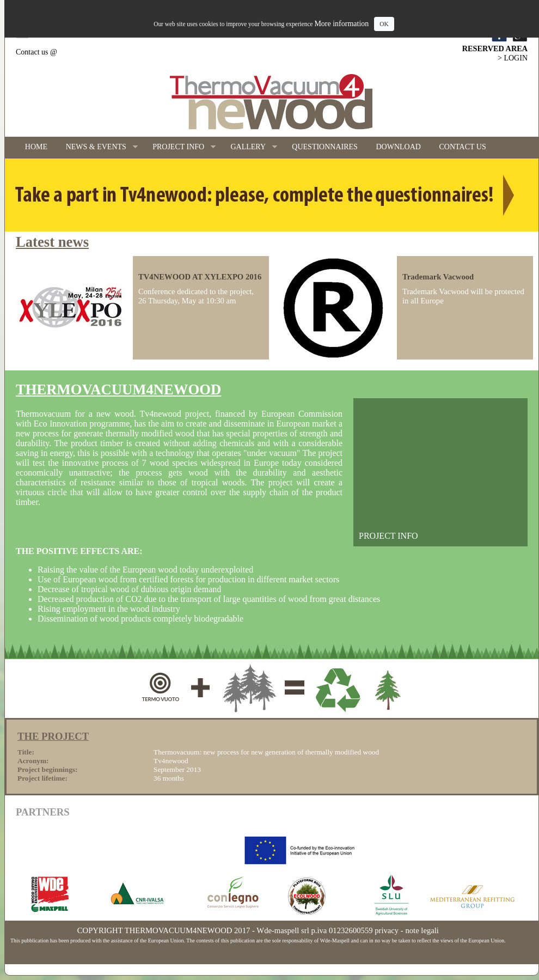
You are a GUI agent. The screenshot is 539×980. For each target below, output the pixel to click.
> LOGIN (513, 58)
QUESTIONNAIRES (325, 147)
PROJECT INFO (179, 147)
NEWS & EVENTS (97, 147)
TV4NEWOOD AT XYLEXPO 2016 (200, 277)
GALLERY (249, 147)
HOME (36, 147)
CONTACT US (463, 147)
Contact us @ (36, 52)
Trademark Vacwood (438, 277)
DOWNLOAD (399, 147)
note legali (422, 930)
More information (341, 24)
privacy (387, 930)
